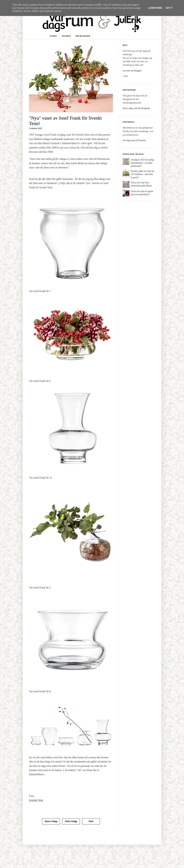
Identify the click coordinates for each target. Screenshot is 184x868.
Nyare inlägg (51, 821)
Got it (169, 8)
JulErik (66, 36)
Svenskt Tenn (36, 800)
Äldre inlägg (71, 821)
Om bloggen (83, 36)
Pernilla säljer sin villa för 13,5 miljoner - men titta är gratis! (142, 174)
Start (53, 36)
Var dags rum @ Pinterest (134, 140)
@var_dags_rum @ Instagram (136, 108)
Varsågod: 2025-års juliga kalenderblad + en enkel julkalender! (142, 163)
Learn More (155, 8)
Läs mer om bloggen (132, 71)
